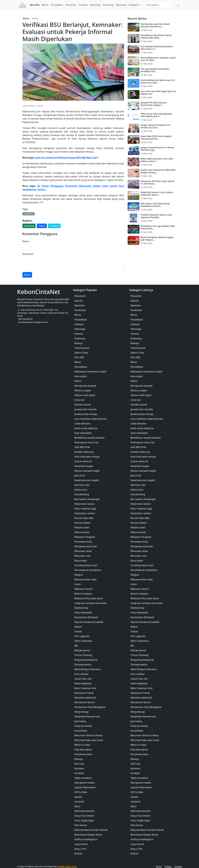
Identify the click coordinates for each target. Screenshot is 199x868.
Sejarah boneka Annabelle (89, 622)
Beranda (35, 5)
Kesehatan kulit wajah (87, 480)
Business (79, 768)
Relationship (81, 608)
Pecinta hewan (83, 523)
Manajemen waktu (85, 783)
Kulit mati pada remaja (87, 457)
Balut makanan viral (85, 688)
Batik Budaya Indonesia (88, 669)
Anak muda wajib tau (86, 428)
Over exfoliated (83, 433)
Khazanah (71, 5)
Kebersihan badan (85, 504)
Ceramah (79, 802)
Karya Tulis (80, 849)
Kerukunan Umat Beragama (90, 707)
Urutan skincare (83, 461)
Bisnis (78, 362)
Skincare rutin (82, 485)
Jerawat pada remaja (86, 414)
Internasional (82, 348)
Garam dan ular (83, 679)
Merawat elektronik (85, 698)
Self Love (79, 764)
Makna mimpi (82, 532)
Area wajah (81, 376)
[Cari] (173, 5)
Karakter (79, 773)
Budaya (79, 343)
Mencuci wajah (83, 390)
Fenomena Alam (83, 754)
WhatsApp (29, 226)
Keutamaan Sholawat (86, 617)
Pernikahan (81, 367)
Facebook (55, 226)
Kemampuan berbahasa (88, 570)
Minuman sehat (83, 551)
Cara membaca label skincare (91, 419)
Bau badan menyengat (87, 499)
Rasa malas (81, 561)
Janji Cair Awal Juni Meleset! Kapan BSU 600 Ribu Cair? (67, 158)
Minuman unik (83, 556)
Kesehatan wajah (84, 466)
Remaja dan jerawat (85, 386)
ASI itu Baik (81, 792)
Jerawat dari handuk (86, 409)
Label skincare (82, 424)
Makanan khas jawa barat (89, 598)
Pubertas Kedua (83, 726)
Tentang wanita (83, 665)
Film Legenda (82, 636)
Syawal (78, 797)
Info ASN (79, 357)
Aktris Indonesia (83, 641)
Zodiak (78, 631)
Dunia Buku (81, 731)
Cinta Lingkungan (84, 820)
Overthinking (82, 494)
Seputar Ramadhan (85, 787)
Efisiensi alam (82, 527)
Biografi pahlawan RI (86, 660)
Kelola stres (81, 490)
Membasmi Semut (85, 702)
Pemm (78, 381)
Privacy (168, 866)
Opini (77, 806)
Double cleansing (84, 452)
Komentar (28, 254)
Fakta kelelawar (83, 683)
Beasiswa (121, 5)
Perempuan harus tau (87, 442)
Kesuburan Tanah (84, 693)
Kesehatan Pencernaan (87, 716)
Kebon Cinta (81, 353)
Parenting (108, 5)
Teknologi (95, 5)
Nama (26, 241)
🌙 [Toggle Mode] (178, 5)
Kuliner (78, 854)
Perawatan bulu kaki (86, 546)
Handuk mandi (83, 405)
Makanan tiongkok (85, 537)
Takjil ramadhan (83, 778)
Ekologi (79, 759)
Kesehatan (80, 310)
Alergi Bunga (82, 712)
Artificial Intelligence (86, 839)
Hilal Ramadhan (83, 750)
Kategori (134, 5)
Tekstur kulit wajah (85, 395)
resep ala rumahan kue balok (91, 603)
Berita (45, 5)
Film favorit (81, 825)
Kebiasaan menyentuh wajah (90, 372)
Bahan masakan (83, 594)
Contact (178, 866)
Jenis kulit (80, 475)
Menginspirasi (82, 650)
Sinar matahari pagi (85, 509)
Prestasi (83, 5)
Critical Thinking (83, 655)
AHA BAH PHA (82, 447)
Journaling (80, 721)
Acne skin (80, 400)
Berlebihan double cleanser (90, 438)
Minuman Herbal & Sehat (88, 735)
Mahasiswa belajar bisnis (88, 835)
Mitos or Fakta (82, 745)
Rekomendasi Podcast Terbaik (91, 830)
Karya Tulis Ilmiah (84, 816)
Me (76, 646)
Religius (79, 575)
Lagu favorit (81, 844)
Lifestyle (79, 324)
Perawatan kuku (83, 542)
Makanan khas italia (85, 579)
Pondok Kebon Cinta (67, 866)
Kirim (27, 275)
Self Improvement (84, 811)
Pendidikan (57, 5)
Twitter (42, 226)
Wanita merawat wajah (87, 471)
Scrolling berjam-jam (86, 565)
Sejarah (79, 301)
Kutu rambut (81, 674)
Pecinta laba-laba (84, 518)
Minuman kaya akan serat (89, 740)
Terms (159, 866)
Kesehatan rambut (85, 513)
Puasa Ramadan (83, 613)
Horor (78, 584)
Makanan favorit (84, 589)
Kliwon (78, 627)
